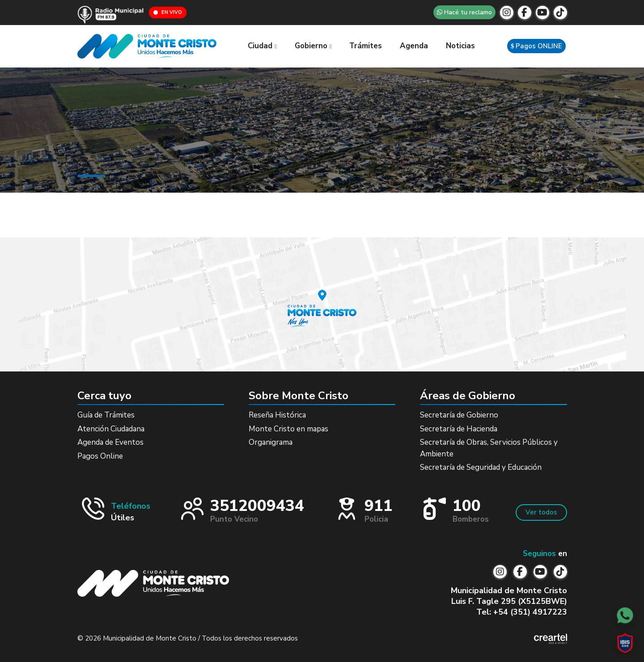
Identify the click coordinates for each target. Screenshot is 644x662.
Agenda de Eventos (110, 442)
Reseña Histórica (277, 415)
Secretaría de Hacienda (459, 429)
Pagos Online (100, 456)
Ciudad (262, 46)
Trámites (366, 46)
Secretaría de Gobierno (459, 415)
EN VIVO (168, 12)
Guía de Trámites (106, 415)
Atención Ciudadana (111, 429)
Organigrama (271, 442)
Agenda (414, 46)
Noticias (460, 46)
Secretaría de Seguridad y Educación (481, 467)
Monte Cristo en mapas (288, 429)
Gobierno (313, 46)
